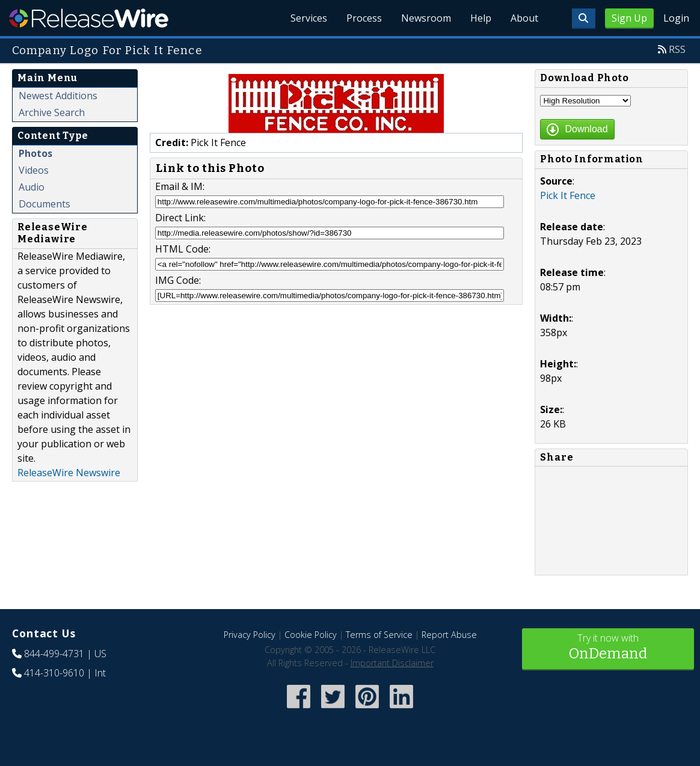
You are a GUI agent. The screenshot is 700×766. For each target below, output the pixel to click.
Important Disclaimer (392, 663)
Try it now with (608, 648)
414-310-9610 (54, 673)
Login (676, 18)
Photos (35, 153)
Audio (32, 187)
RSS (677, 49)
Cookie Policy (311, 635)
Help (481, 18)
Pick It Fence (568, 195)
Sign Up (629, 18)
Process (364, 18)
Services (309, 18)
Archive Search (52, 112)
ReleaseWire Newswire (69, 473)
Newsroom (426, 18)
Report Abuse (449, 635)
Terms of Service (379, 635)
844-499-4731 (54, 654)
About (524, 18)
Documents (45, 204)
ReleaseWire (89, 18)
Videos (34, 170)
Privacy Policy (250, 635)
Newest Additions (58, 96)
